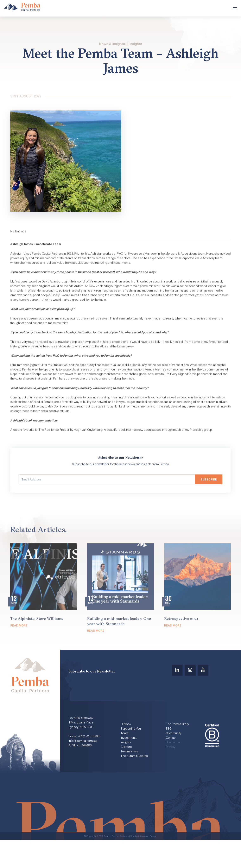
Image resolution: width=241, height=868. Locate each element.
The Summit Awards (135, 784)
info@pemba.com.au (83, 768)
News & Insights (112, 44)
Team (125, 759)
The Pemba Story (178, 749)
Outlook (126, 749)
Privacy (171, 774)
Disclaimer (173, 769)
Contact (172, 764)
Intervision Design (148, 864)
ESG (169, 754)
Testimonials (129, 779)
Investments (129, 764)
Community (174, 759)
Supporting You (131, 754)
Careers (126, 774)
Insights (136, 44)
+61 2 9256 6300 (90, 763)
